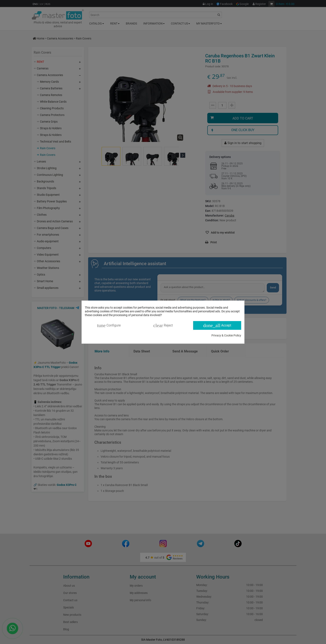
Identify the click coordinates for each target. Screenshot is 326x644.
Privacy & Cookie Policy (226, 335)
